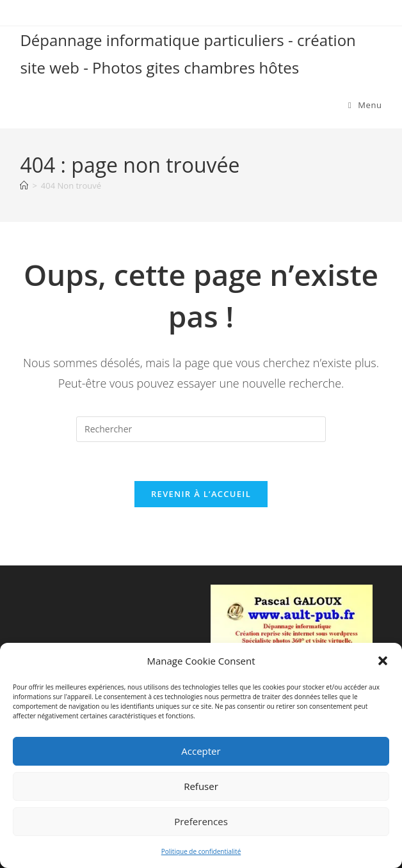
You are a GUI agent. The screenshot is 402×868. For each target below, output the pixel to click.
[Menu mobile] (365, 105)
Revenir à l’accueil (201, 494)
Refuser (201, 786)
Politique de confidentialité (201, 851)
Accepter (201, 751)
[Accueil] (24, 185)
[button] (383, 661)
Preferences (201, 821)
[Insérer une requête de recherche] (201, 429)
